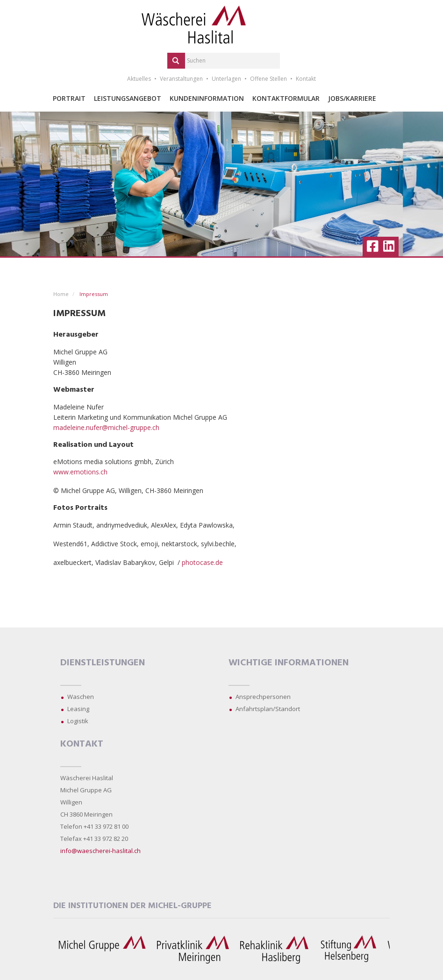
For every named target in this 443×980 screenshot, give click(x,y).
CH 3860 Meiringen (86, 814)
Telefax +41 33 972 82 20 (94, 839)
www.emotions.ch (80, 472)
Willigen (71, 802)
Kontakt (306, 79)
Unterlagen (226, 79)
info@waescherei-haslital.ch (100, 851)
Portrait (69, 98)
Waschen (81, 697)
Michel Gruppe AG (86, 790)
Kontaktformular (286, 98)
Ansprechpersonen (263, 697)
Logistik (78, 721)
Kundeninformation (207, 98)
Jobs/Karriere (352, 98)
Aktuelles (139, 79)
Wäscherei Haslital (87, 778)
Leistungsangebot (128, 98)
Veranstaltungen (181, 79)
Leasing (78, 709)
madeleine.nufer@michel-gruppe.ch (106, 427)
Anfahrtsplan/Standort (268, 709)
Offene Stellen (268, 79)
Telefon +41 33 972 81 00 (94, 826)
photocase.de (202, 562)
